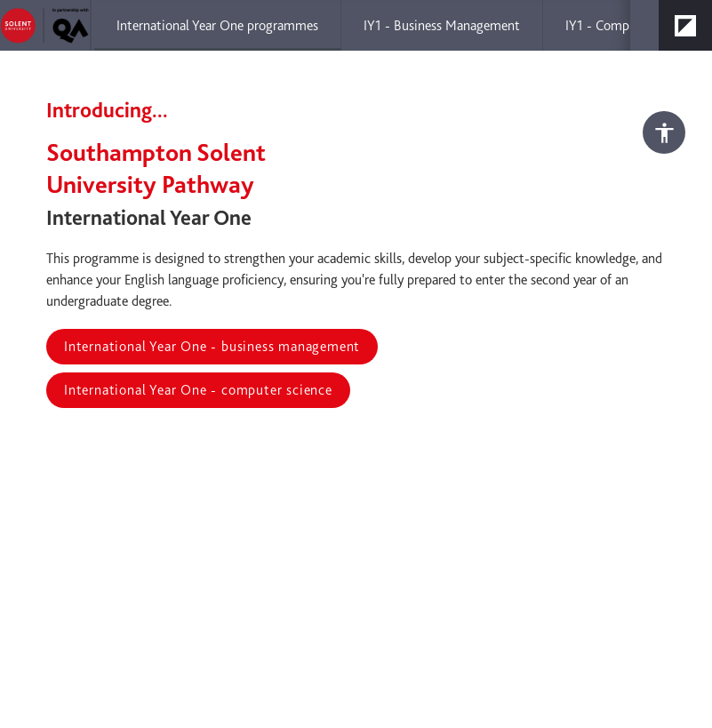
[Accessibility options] (664, 132)
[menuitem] (217, 25)
